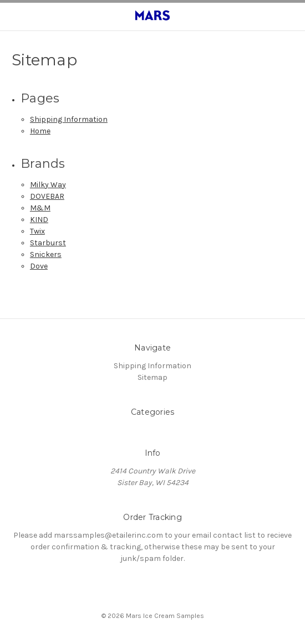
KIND (39, 220)
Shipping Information (69, 119)
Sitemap (152, 377)
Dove (39, 266)
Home (40, 131)
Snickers (46, 254)
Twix (37, 231)
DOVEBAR (47, 196)
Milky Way (48, 185)
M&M (40, 208)
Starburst (48, 243)
